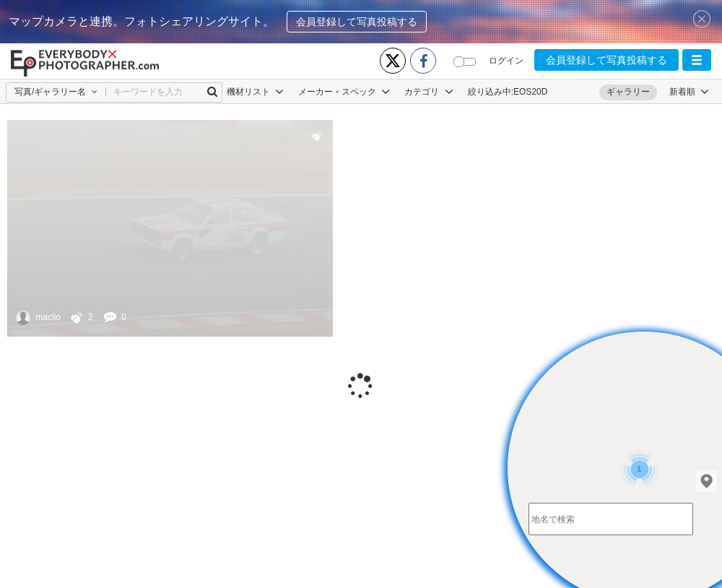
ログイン (506, 61)
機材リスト (255, 92)
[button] (697, 60)
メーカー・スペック (344, 92)
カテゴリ (429, 92)
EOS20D (530, 92)
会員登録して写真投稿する (357, 22)
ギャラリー (628, 92)
